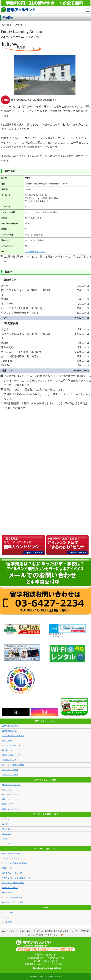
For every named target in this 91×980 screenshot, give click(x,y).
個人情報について (69, 931)
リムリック (7, 834)
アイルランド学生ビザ (11, 745)
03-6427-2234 (48, 961)
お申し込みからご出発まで (13, 736)
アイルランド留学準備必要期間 (15, 863)
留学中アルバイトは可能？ (13, 873)
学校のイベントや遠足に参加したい (17, 878)
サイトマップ (52, 935)
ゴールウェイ (8, 829)
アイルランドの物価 (10, 775)
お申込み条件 (51, 931)
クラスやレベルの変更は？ (13, 897)
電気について (8, 799)
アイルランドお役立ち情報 (13, 765)
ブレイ (5, 839)
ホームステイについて (11, 785)
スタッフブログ (8, 912)
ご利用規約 (38, 931)
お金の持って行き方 (10, 888)
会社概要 (26, 931)
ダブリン (6, 819)
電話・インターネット (11, 809)
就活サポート (8, 741)
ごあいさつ (14, 931)
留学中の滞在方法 (9, 731)
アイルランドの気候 (10, 770)
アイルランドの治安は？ (12, 858)
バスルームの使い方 (10, 794)
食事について (8, 790)
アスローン (7, 843)
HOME (4, 931)
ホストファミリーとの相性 (13, 902)
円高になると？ (8, 868)
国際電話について (9, 760)
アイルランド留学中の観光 (13, 883)
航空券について (8, 750)
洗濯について (8, 804)
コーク (5, 824)
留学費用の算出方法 (10, 726)
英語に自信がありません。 (13, 854)
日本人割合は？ (8, 892)
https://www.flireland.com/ (35, 252)
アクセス (6, 917)
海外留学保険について (11, 755)
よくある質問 (8, 922)
